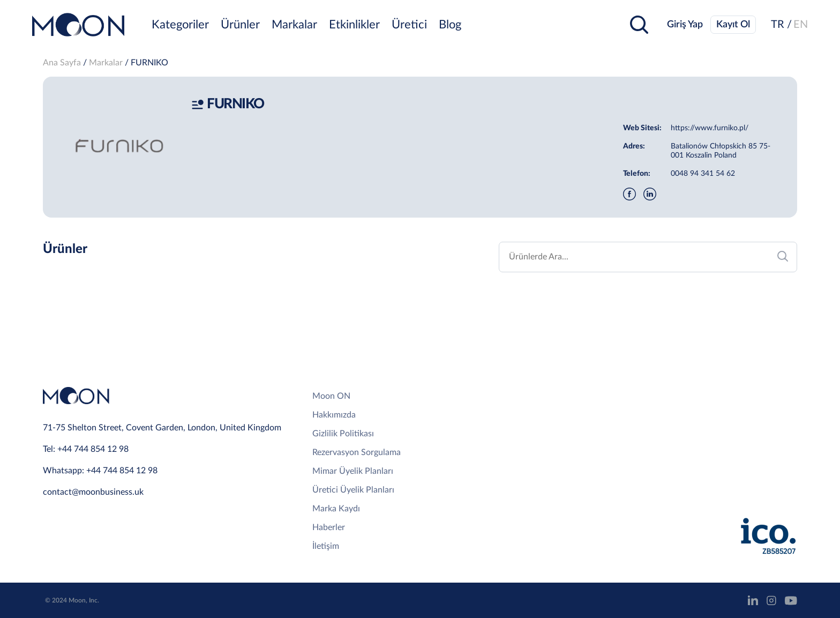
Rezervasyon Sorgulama (357, 452)
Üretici (409, 25)
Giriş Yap (685, 25)
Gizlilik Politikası (343, 434)
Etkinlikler (354, 25)
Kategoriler (180, 25)
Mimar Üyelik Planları (353, 471)
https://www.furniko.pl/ (710, 128)
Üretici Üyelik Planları (353, 490)
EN (801, 25)
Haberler (329, 527)
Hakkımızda (334, 415)
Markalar (294, 25)
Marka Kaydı (336, 509)
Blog (450, 25)
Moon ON (331, 396)
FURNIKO (149, 63)
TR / (781, 25)
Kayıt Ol (733, 25)
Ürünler (240, 25)
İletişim (326, 546)
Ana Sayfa (62, 63)
